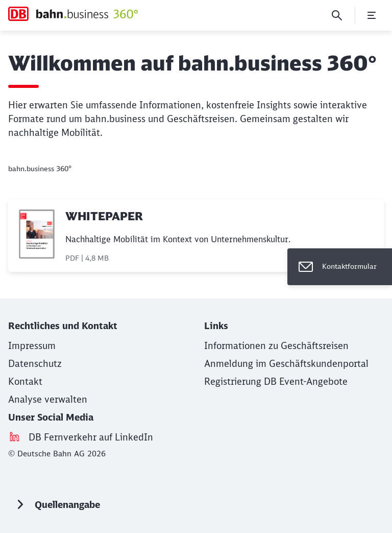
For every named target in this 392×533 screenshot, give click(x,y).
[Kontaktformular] (340, 267)
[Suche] (337, 15)
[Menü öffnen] (372, 15)
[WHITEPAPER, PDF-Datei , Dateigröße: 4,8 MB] (196, 236)
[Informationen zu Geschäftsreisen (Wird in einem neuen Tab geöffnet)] (276, 346)
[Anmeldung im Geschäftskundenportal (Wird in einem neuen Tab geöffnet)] (286, 364)
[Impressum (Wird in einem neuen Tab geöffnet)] (32, 346)
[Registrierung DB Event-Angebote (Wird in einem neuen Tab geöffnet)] (276, 381)
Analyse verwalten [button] (48, 399)
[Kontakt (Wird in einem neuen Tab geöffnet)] (25, 381)
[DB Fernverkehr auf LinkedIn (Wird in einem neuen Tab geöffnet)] (91, 437)
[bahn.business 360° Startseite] (73, 14)
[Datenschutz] (35, 364)
